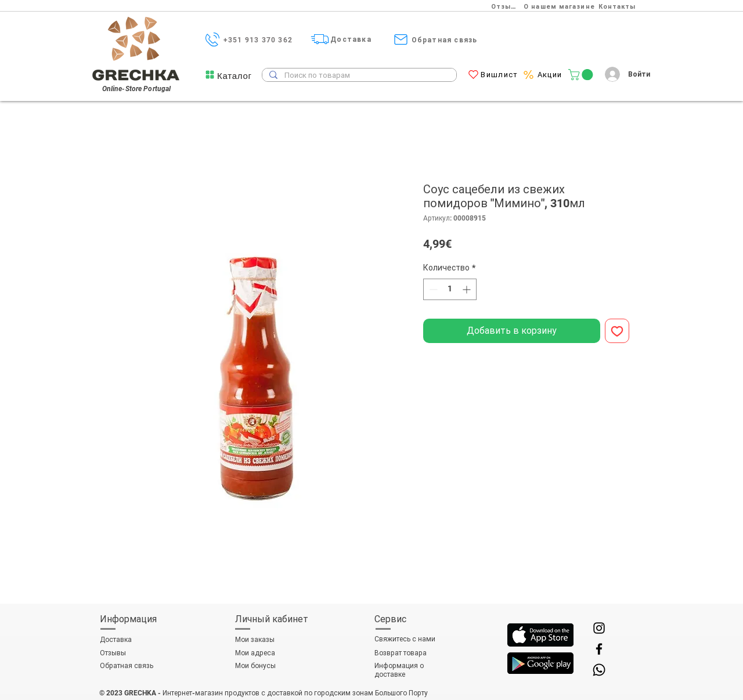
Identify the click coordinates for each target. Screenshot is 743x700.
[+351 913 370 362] (259, 40)
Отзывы (113, 653)
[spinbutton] (450, 289)
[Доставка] (352, 39)
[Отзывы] (507, 6)
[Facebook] (599, 649)
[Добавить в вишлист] (617, 331)
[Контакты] (618, 6)
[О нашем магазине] (560, 6)
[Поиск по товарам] (358, 75)
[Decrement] (432, 289)
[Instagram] (599, 628)
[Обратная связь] (446, 40)
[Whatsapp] (599, 670)
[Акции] (551, 75)
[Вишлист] (501, 75)
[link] (582, 75)
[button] (235, 76)
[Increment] (468, 289)
